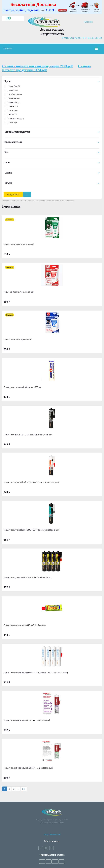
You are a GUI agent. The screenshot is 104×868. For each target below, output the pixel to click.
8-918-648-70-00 (71, 38)
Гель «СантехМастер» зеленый (19, 244)
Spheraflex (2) (14, 102)
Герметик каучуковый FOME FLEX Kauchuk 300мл (28, 577)
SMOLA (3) (13, 122)
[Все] (24, 789)
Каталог (8, 49)
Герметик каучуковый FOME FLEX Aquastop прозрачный (31, 530)
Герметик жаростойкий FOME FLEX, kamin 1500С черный (31, 482)
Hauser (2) (13, 114)
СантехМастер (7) (16, 118)
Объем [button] (52, 183)
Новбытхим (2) (15, 94)
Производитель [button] (52, 142)
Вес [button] (52, 152)
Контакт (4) (13, 106)
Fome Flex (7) (14, 86)
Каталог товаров (27, 200)
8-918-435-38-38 (92, 38)
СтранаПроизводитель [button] (52, 132)
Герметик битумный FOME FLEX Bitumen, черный (28, 435)
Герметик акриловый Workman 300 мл (22, 387)
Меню (91, 22)
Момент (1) (13, 90)
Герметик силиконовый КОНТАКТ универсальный (28, 768)
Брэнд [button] (52, 81)
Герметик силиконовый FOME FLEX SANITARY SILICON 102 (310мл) (36, 673)
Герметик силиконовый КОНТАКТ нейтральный (27, 720)
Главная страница (10, 200)
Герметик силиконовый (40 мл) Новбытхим (25, 625)
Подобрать (13, 194)
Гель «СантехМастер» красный (19, 292)
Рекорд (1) (13, 110)
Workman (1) (14, 98)
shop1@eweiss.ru (52, 834)
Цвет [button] (52, 162)
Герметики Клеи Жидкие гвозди (49, 200)
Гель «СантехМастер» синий (18, 339)
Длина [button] (52, 173)
